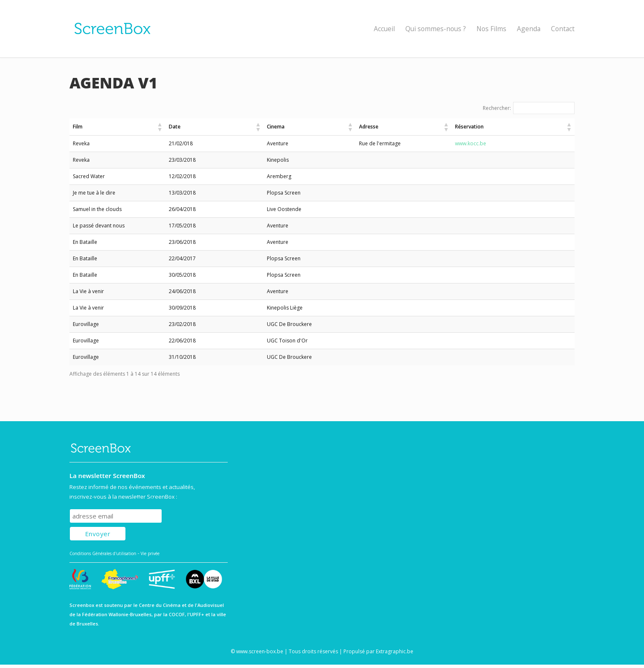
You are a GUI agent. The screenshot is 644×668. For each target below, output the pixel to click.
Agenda (529, 29)
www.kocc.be (503, 143)
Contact (563, 29)
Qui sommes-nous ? (436, 29)
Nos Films (491, 29)
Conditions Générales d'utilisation (103, 553)
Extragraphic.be (395, 651)
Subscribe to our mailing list (115, 501)
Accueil (384, 29)
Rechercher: (497, 108)
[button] (189, 127)
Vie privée (150, 553)
